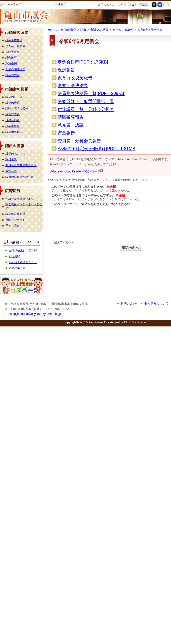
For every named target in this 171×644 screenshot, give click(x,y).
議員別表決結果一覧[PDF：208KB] (91, 93)
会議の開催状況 (15, 69)
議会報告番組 (16, 214)
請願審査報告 (71, 117)
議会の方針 (12, 75)
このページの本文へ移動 (0, 1)
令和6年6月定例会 (150, 30)
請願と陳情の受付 (17, 108)
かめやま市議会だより (20, 199)
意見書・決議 (71, 125)
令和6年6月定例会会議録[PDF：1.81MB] (97, 149)
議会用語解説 (14, 132)
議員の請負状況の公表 (20, 177)
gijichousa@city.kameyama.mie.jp (38, 314)
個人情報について (156, 303)
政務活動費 (12, 120)
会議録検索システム (23, 250)
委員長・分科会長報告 (79, 141)
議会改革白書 (17, 268)
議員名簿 (11, 159)
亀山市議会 (68, 30)
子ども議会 (12, 226)
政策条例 (11, 63)
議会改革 (11, 58)
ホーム (52, 30)
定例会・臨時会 (123, 30)
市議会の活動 (99, 30)
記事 (83, 30)
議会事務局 (12, 126)
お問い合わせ (130, 303)
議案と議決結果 (73, 85)
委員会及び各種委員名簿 (21, 165)
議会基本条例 (14, 40)
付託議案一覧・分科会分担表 (86, 109)
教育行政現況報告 (75, 78)
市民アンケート (15, 220)
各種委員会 (12, 52)
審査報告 (66, 133)
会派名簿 (11, 171)
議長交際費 (12, 114)
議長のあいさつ (15, 154)
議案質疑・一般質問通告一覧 (86, 101)
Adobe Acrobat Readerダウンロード (77, 171)
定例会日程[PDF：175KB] (83, 62)
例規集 (15, 256)
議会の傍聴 (12, 103)
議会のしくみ (14, 97)
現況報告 (66, 70)
